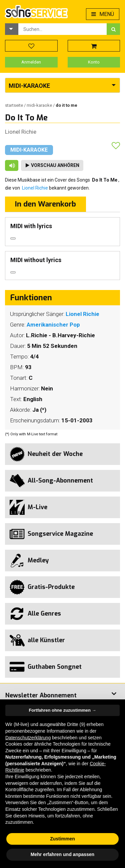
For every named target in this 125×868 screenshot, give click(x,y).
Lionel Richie (21, 132)
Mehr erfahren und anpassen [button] (62, 854)
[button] (12, 29)
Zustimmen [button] (62, 839)
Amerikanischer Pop (53, 325)
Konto (94, 62)
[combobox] (62, 29)
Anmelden (31, 62)
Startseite (14, 105)
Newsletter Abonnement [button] (41, 695)
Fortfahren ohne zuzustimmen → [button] (62, 710)
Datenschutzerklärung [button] (28, 738)
